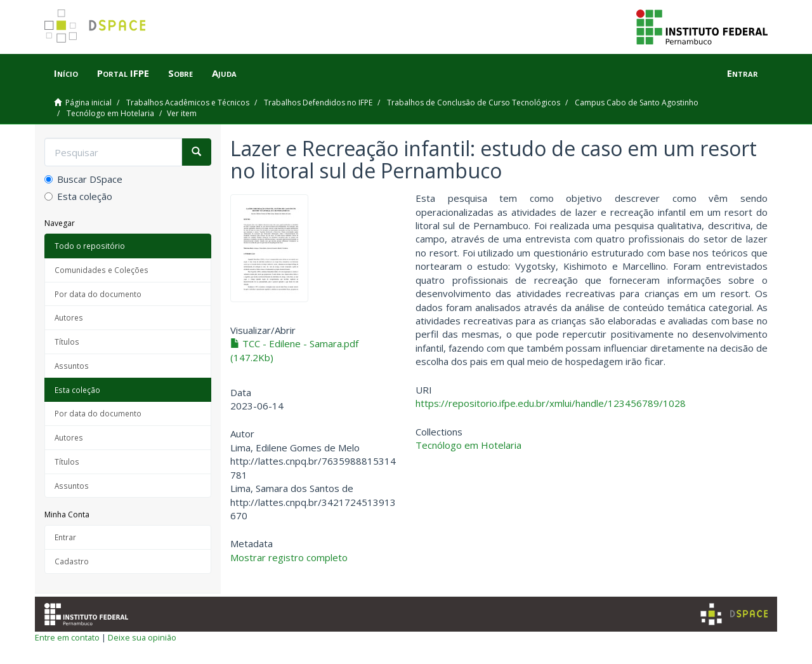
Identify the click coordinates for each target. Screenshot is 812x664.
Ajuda (224, 73)
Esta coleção (78, 196)
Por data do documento (98, 294)
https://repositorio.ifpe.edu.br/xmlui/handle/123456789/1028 (551, 403)
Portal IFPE (123, 73)
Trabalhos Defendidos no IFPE (318, 103)
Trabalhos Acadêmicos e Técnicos (188, 103)
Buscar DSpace (83, 179)
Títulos (67, 342)
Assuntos (72, 366)
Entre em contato (67, 637)
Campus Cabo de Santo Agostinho (637, 103)
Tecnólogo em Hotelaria (110, 113)
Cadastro (72, 561)
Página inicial (88, 103)
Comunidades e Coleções (101, 270)
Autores (69, 317)
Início (66, 73)
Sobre (180, 73)
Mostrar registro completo (289, 557)
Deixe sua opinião (142, 637)
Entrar (65, 537)
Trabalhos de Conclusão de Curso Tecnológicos (474, 103)
